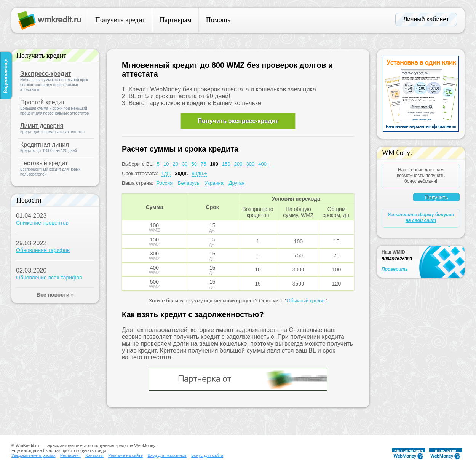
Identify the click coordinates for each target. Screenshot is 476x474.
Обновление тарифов (43, 250)
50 (194, 164)
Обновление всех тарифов (49, 278)
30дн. (181, 173)
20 (176, 164)
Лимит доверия (42, 126)
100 (214, 164)
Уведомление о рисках (34, 455)
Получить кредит (120, 20)
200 (238, 164)
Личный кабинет (426, 19)
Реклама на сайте (125, 455)
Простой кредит (42, 102)
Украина (214, 183)
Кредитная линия (45, 144)
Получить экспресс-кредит (238, 121)
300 (251, 164)
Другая (237, 183)
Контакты (94, 455)
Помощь (218, 20)
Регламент (70, 455)
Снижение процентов (42, 223)
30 (185, 164)
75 (203, 164)
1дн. (166, 173)
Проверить (395, 269)
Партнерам (176, 20)
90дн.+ (199, 173)
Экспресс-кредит (46, 74)
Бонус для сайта (207, 455)
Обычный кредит (306, 301)
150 (226, 164)
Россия (165, 183)
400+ (264, 164)
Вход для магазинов (167, 455)
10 (166, 164)
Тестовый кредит (44, 163)
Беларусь (189, 183)
